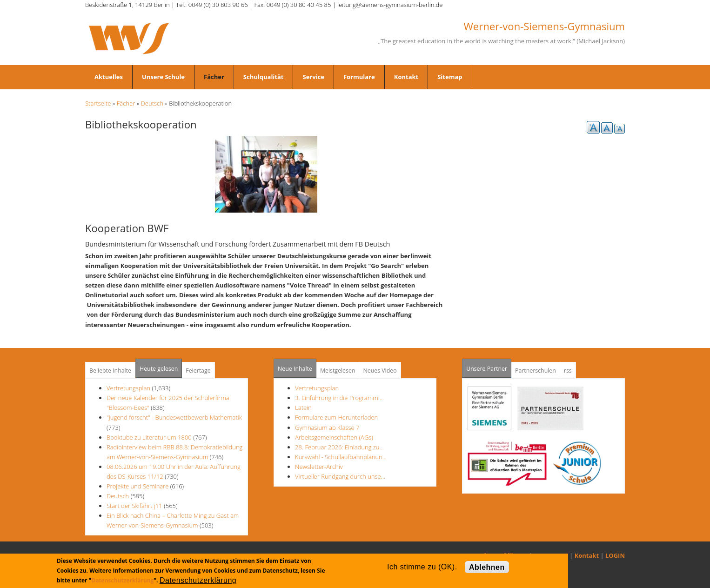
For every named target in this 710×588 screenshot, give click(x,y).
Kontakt (406, 77)
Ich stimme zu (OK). (422, 567)
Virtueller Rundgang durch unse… (340, 476)
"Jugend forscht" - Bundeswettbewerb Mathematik (174, 417)
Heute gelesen (159, 369)
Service (313, 77)
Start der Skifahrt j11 (134, 506)
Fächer (214, 77)
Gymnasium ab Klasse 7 (327, 428)
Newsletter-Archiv (319, 467)
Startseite (98, 103)
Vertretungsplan (128, 388)
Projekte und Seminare (137, 486)
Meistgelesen (338, 371)
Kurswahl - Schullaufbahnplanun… (341, 457)
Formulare (359, 77)
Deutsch (152, 103)
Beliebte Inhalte (110, 371)
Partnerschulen (536, 371)
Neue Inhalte (295, 369)
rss (568, 371)
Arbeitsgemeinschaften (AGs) (334, 437)
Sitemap (450, 77)
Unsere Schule (163, 77)
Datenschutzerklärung (122, 580)
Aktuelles (109, 77)
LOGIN (615, 555)
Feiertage (198, 371)
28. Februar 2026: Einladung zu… (339, 447)
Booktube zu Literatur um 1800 (149, 437)
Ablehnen (487, 567)
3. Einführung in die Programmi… (339, 398)
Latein (303, 408)
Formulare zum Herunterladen (336, 417)
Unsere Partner (489, 366)
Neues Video (380, 371)
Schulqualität (264, 77)
